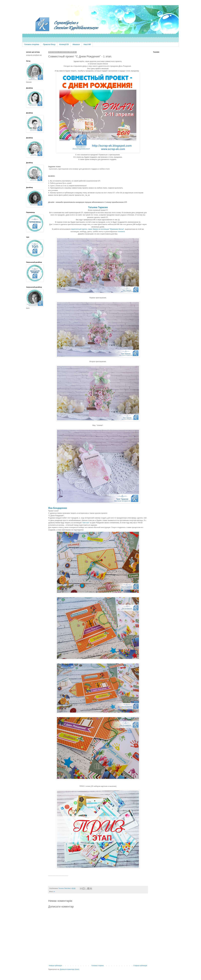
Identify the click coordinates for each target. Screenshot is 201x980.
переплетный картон (79, 229)
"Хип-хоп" (86, 523)
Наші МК (87, 44)
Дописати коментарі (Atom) (70, 969)
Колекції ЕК (64, 44)
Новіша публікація (55, 966)
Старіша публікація (140, 966)
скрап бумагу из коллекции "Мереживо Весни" (106, 229)
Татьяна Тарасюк (98, 207)
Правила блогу (49, 44)
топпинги (121, 232)
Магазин (76, 44)
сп (54, 892)
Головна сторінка (32, 44)
